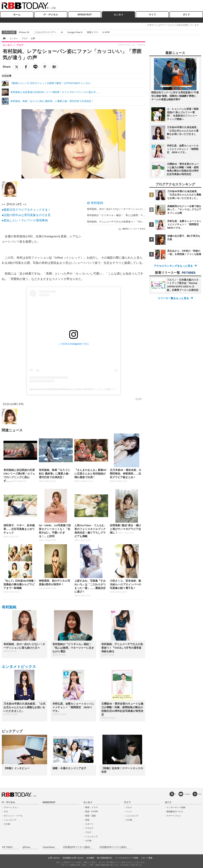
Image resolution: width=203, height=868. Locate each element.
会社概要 (90, 858)
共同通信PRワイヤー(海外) (113, 847)
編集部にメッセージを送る (134, 229)
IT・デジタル (51, 15)
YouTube (187, 794)
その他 (7, 824)
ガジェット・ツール (13, 816)
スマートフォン (11, 807)
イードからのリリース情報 (127, 858)
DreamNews (49, 847)
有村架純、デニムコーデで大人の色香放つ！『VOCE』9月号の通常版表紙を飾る (131, 222)
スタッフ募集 (147, 858)
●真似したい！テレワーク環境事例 (25, 220)
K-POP (106, 32)
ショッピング (10, 820)
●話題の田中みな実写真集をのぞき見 (26, 215)
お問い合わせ (54, 858)
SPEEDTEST (85, 15)
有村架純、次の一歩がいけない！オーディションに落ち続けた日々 (123, 209)
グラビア (89, 828)
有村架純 (97, 203)
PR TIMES (7, 847)
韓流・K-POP (92, 812)
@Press (26, 847)
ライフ (152, 15)
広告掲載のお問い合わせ (73, 858)
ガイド (186, 15)
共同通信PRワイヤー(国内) (77, 847)
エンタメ (119, 15)
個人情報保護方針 (105, 858)
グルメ (129, 807)
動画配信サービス (175, 812)
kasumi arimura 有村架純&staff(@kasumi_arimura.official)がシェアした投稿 (70, 389)
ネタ (6, 812)
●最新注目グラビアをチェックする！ (26, 210)
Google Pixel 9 (75, 32)
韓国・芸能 (90, 816)
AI (62, 32)
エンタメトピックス (19, 667)
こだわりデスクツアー (45, 32)
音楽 (87, 820)
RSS (200, 794)
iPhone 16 (24, 32)
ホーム (17, 15)
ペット (129, 812)
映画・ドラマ (91, 807)
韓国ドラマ (93, 32)
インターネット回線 (176, 807)
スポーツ (89, 824)
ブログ (88, 832)
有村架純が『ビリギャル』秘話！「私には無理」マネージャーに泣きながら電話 (131, 215)
